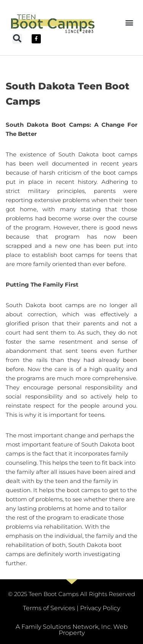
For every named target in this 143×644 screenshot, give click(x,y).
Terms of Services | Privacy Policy (71, 608)
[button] (129, 23)
